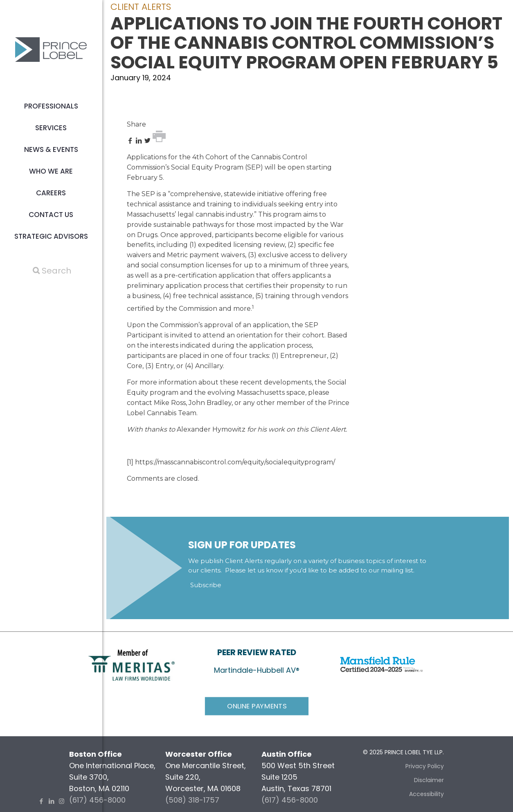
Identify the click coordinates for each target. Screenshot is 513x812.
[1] (130, 462)
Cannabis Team (172, 413)
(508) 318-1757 (192, 800)
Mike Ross (170, 403)
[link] (132, 664)
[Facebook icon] (41, 801)
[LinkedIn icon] (51, 801)
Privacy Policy (425, 766)
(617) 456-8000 (290, 800)
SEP (254, 167)
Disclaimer (429, 780)
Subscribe (206, 585)
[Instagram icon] (62, 801)
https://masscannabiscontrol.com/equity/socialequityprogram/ (235, 462)
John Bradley (210, 403)
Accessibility (426, 794)
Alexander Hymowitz (211, 429)
